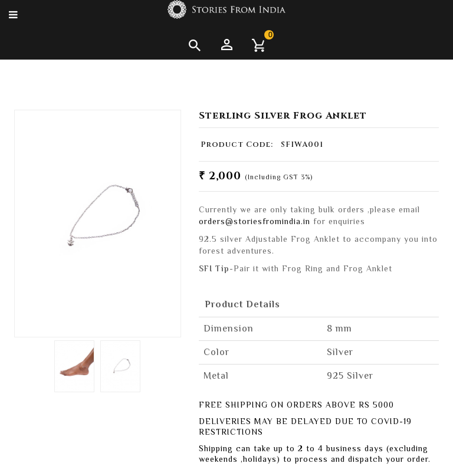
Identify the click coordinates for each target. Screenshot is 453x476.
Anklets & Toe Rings (81, 75)
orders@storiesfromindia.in (255, 221)
